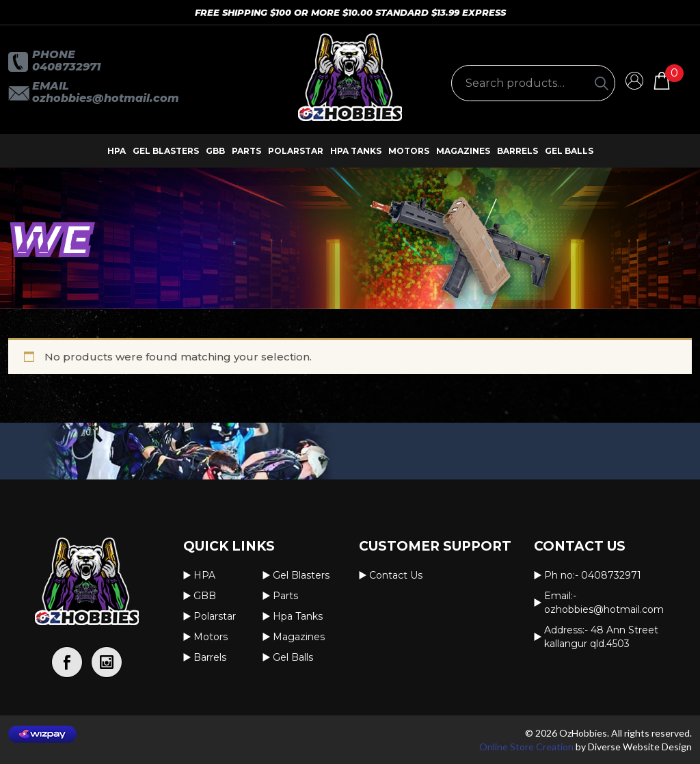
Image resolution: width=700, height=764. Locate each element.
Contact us (396, 575)
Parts (246, 151)
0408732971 (66, 67)
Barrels (517, 151)
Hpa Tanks (356, 151)
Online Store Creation (526, 747)
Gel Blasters (166, 151)
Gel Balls (569, 151)
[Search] (602, 83)
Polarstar (296, 151)
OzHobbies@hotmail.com (106, 98)
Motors (409, 151)
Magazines (463, 151)
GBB (215, 151)
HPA (117, 151)
